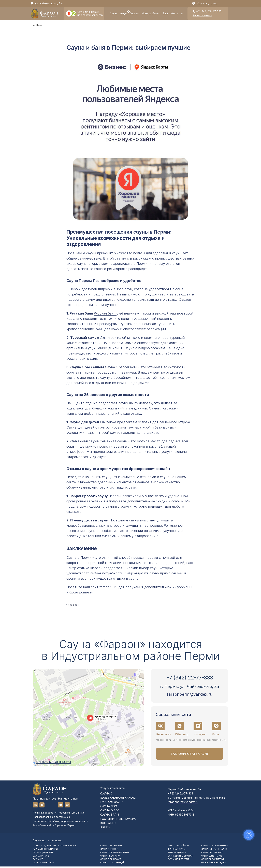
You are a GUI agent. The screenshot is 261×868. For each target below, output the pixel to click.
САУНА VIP (38, 861)
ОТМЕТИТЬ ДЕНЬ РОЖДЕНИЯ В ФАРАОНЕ (55, 847)
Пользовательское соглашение (51, 818)
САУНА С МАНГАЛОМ (43, 864)
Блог (165, 13)
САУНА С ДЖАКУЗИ (43, 854)
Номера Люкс (150, 13)
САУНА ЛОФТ (110, 808)
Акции (124, 13)
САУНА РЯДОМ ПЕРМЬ (213, 861)
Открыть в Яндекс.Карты (54, 763)
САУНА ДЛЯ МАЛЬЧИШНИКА (115, 854)
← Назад (38, 25)
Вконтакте (163, 736)
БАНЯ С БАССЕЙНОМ (178, 847)
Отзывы (134, 13)
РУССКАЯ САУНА (112, 803)
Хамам (131, 344)
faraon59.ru (108, 588)
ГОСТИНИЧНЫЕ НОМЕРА (118, 820)
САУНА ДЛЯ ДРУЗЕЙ (178, 861)
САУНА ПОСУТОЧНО (212, 854)
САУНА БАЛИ (110, 816)
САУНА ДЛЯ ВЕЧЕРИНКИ (180, 857)
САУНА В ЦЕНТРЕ (109, 851)
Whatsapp (182, 736)
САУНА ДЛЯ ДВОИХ (111, 861)
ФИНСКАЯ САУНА (177, 851)
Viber (216, 736)
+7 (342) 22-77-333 (209, 11)
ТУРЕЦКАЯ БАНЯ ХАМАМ (118, 799)
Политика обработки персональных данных (59, 814)
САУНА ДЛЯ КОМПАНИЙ (45, 851)
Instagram (200, 736)
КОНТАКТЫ (108, 824)
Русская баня (105, 314)
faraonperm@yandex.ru (190, 696)
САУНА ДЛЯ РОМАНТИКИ (214, 847)
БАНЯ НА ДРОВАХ (177, 854)
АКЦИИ (105, 829)
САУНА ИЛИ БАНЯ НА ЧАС (214, 851)
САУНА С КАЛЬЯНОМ (111, 847)
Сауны (114, 13)
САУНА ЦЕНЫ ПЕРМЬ (212, 857)
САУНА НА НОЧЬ (41, 857)
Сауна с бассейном (121, 368)
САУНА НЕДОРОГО (110, 857)
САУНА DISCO (110, 812)
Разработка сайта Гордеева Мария (54, 827)
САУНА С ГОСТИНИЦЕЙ (112, 864)
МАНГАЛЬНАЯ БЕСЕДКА (214, 864)
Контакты (177, 13)
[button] (202, 15)
